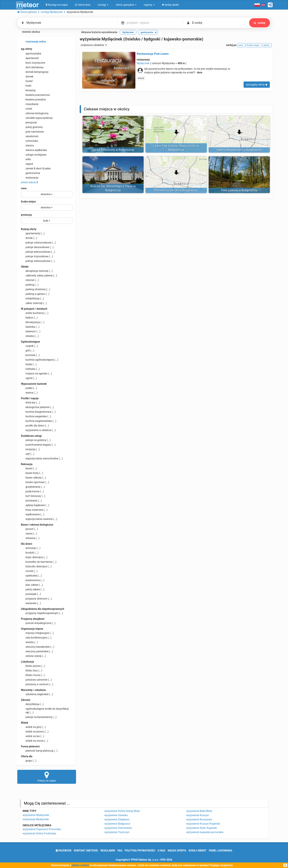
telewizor (31, 331)
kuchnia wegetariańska (39, 421)
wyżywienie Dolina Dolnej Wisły (122, 811)
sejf (28, 454)
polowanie (31, 501)
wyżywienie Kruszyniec (199, 819)
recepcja (30, 449)
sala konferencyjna (36, 638)
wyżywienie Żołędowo (117, 819)
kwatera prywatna (33, 99)
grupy (29, 761)
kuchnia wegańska (36, 416)
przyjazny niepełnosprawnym (42, 613)
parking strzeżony (36, 289)
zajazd (27, 164)
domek (27, 77)
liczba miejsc (28, 202)
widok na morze (35, 741)
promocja (26, 215)
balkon (29, 318)
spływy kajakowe (35, 505)
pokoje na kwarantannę (39, 717)
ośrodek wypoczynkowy (37, 118)
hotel (26, 86)
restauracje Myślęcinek (36, 819)
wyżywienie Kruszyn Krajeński (203, 824)
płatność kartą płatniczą (39, 751)
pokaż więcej (30, 182)
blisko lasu (32, 670)
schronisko (29, 141)
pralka (29, 388)
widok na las (33, 736)
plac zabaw (32, 585)
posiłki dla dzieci (35, 426)
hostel (27, 81)
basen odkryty (33, 478)
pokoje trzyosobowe (37, 256)
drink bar (30, 403)
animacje (31, 548)
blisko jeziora (33, 666)
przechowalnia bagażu (38, 445)
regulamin (108, 851)
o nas (162, 851)
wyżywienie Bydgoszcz (117, 824)
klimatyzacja (33, 322)
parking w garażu (35, 294)
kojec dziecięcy (34, 557)
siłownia (30, 538)
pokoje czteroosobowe (38, 243)
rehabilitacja (32, 298)
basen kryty (32, 473)
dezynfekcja (32, 704)
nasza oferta (177, 851)
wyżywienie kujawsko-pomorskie (205, 832)
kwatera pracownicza (35, 95)
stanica (27, 145)
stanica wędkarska (34, 150)
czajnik (29, 346)
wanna (29, 393)
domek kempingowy (35, 72)
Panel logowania (220, 851)
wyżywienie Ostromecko (118, 828)
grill (28, 351)
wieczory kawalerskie (38, 647)
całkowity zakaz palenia (39, 275)
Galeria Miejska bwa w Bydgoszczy (239, 150)
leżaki (29, 364)
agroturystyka (31, 54)
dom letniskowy (32, 67)
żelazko (30, 336)
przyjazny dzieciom (36, 599)
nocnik (29, 571)
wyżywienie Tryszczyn (117, 832)
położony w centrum (37, 684)
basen (29, 468)
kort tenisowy (33, 496)
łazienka (30, 327)
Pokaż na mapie (47, 777)
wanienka (31, 603)
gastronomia (30, 173)
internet (30, 280)
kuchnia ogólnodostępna (40, 360)
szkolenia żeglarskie (37, 694)
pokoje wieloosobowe (38, 261)
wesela (29, 642)
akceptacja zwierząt (37, 271)
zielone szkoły (34, 656)
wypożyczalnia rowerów (39, 519)
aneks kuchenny (35, 313)
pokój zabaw (33, 589)
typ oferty (27, 49)
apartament (30, 58)
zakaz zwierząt (34, 303)
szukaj (259, 23)
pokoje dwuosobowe (37, 247)
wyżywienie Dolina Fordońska (39, 833)
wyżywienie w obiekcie (38, 430)
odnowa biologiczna (35, 113)
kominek (30, 355)
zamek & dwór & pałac (36, 168)
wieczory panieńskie (37, 651)
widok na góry (33, 727)
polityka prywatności (140, 851)
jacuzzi (29, 529)
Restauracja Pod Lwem (153, 54)
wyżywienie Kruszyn (198, 815)
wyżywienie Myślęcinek (36, 815)
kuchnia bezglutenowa (38, 412)
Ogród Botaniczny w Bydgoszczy (113, 150)
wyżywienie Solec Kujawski (202, 828)
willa (26, 159)
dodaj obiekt (198, 851)
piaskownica (33, 580)
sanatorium (30, 136)
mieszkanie (30, 104)
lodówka (30, 369)
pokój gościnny (32, 127)
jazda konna (32, 491)
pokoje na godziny (36, 440)
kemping (28, 90)
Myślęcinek (143, 63)
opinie (267, 45)
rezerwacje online (33, 42)
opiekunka (31, 576)
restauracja (30, 178)
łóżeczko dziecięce (36, 566)
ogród (29, 378)
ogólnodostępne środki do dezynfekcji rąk (45, 710)
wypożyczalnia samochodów (42, 458)
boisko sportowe (35, 482)
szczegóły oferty (257, 85)
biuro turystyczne (33, 63)
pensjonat (29, 122)
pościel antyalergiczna (38, 623)
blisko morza (33, 675)
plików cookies (80, 865)
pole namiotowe (32, 132)
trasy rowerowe (34, 510)
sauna (29, 533)
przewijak (31, 594)
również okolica (29, 32)
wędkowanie (33, 514)
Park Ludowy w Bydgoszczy (239, 190)
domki (29, 238)
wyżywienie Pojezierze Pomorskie (42, 829)
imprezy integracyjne (37, 633)
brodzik (30, 553)
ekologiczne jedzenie (37, 407)
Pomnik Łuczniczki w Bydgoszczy (176, 190)
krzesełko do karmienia (39, 562)
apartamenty (33, 233)
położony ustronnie (36, 680)
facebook (64, 851)
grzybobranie (33, 487)
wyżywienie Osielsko (116, 815)
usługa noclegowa (34, 155)
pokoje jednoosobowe (38, 252)
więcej (141, 78)
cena (24, 188)
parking (30, 285)
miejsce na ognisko (36, 373)
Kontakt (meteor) (86, 851)
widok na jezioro (35, 732)
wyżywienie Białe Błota (199, 811)
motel (27, 109)
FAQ (120, 851)
